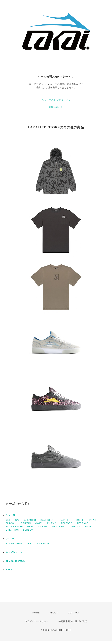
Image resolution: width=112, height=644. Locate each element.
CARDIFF (65, 520)
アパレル (11, 539)
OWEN (39, 523)
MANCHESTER (14, 527)
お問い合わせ (56, 107)
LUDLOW (28, 530)
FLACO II (11, 523)
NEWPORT (58, 527)
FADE (88, 527)
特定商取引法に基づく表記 (73, 621)
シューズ (11, 515)
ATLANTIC (30, 520)
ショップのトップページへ (56, 100)
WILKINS (43, 527)
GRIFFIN (26, 523)
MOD (30, 527)
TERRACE (83, 523)
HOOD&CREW (14, 544)
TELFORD (67, 523)
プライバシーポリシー (37, 621)
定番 (8, 520)
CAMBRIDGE (48, 520)
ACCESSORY (43, 544)
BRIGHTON (12, 530)
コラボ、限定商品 (15, 561)
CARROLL (75, 527)
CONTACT (74, 613)
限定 (17, 520)
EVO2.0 (92, 520)
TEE (29, 544)
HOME (36, 613)
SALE (9, 570)
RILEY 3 (52, 523)
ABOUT (54, 613)
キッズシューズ (14, 552)
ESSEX (79, 520)
